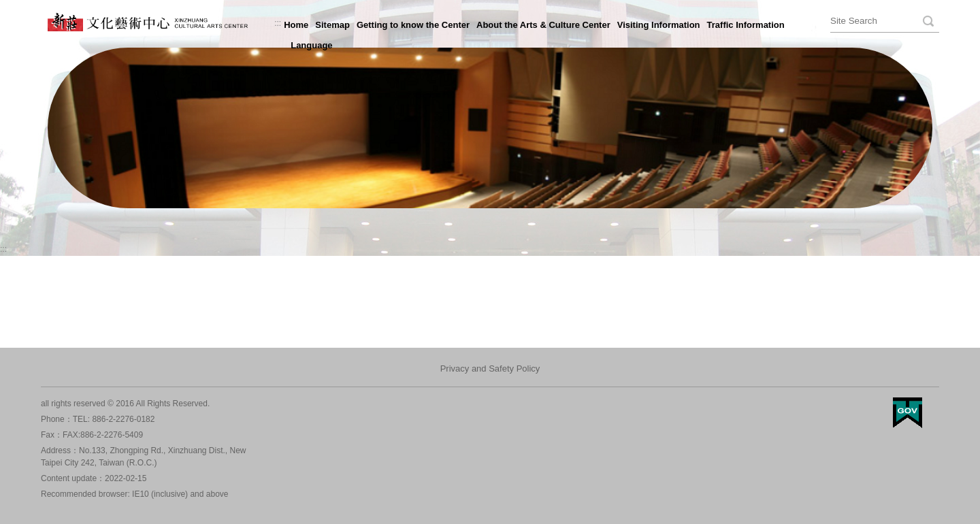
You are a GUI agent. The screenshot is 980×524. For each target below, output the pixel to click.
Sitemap (332, 25)
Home (296, 25)
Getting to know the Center (413, 25)
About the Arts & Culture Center (543, 25)
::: (278, 23)
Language (311, 45)
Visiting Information (659, 25)
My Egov (908, 413)
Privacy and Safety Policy (490, 369)
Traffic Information (746, 25)
